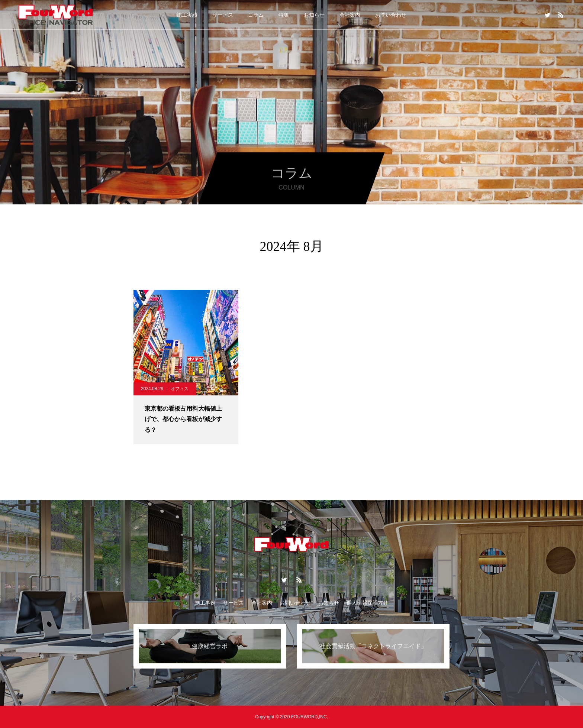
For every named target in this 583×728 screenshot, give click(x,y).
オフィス (180, 389)
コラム (256, 15)
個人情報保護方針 (367, 603)
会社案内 (350, 15)
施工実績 (187, 15)
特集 (284, 15)
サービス (223, 15)
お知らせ (314, 15)
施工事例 (205, 603)
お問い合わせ (391, 15)
